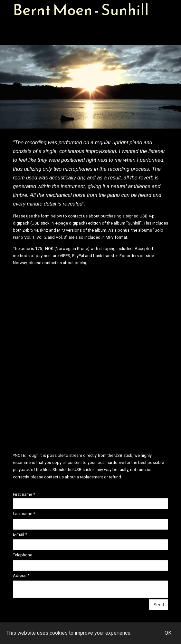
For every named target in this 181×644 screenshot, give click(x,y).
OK (168, 633)
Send (159, 605)
